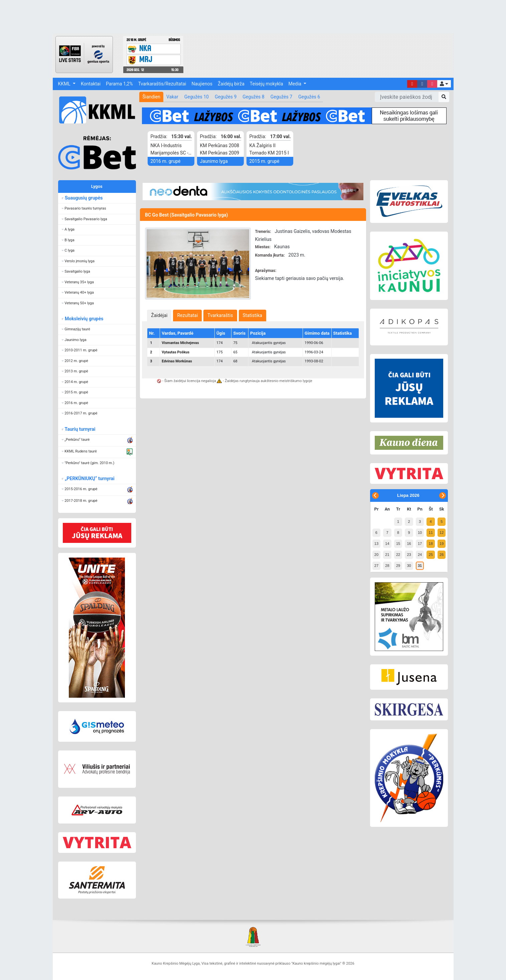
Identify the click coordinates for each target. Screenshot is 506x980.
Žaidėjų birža (231, 84)
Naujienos (202, 84)
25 (431, 555)
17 (420, 544)
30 (409, 566)
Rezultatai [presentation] (187, 315)
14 (387, 544)
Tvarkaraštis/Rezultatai (162, 84)
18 (431, 544)
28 (387, 566)
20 (376, 555)
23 (409, 555)
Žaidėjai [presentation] (159, 315)
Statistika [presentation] (252, 315)
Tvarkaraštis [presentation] (220, 315)
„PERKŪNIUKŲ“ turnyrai (90, 478)
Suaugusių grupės (84, 198)
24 (420, 555)
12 (442, 533)
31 (420, 566)
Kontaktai (91, 84)
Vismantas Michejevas (180, 343)
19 (442, 544)
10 (420, 533)
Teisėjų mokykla (267, 84)
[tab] (159, 315)
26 (442, 555)
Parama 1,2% (119, 84)
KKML (65, 84)
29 (398, 566)
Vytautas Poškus (176, 352)
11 (431, 533)
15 (398, 544)
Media (296, 84)
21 (387, 555)
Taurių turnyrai (80, 429)
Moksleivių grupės (84, 319)
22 (398, 555)
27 (376, 566)
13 (376, 544)
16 (409, 544)
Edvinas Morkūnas (177, 361)
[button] (444, 84)
